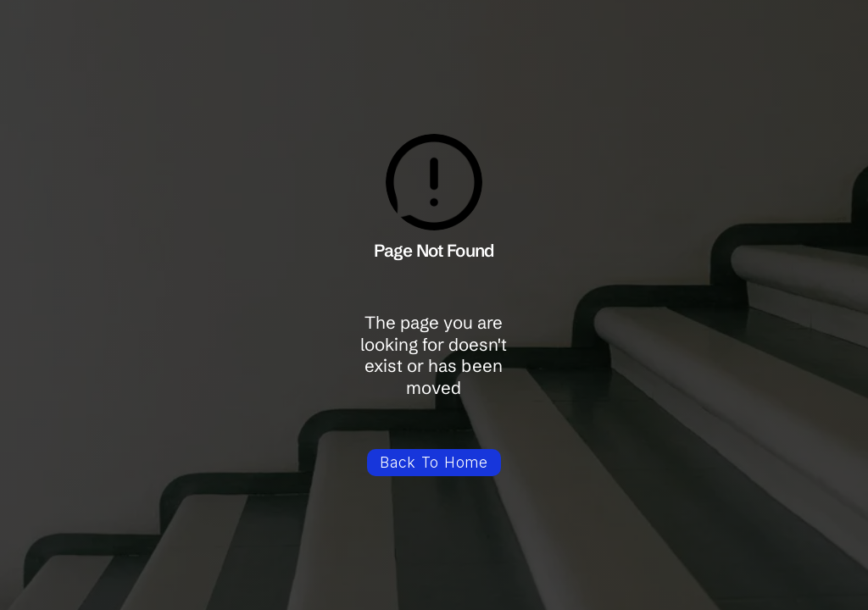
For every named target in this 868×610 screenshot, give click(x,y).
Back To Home (434, 462)
